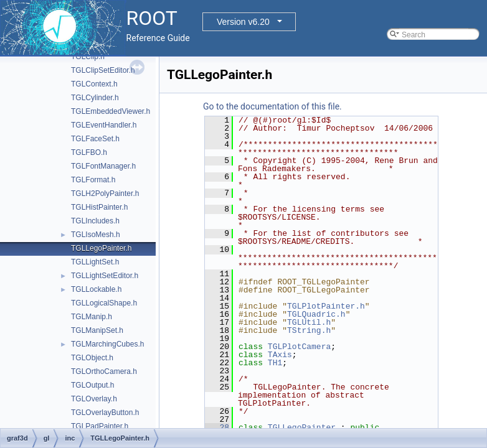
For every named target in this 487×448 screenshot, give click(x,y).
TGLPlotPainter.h (326, 306)
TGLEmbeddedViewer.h (111, 111)
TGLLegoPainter (302, 427)
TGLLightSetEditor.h (105, 276)
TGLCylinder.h (95, 98)
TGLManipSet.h (97, 330)
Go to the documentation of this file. (272, 106)
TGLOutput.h (92, 385)
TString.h (309, 330)
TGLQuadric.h (316, 314)
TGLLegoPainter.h (101, 248)
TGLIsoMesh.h (96, 235)
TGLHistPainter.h (99, 207)
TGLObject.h (92, 358)
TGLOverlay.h (94, 399)
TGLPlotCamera (299, 347)
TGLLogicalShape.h (104, 303)
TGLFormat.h (93, 180)
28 (217, 427)
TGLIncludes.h (95, 221)
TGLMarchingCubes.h (107, 344)
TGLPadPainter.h (100, 426)
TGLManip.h (92, 317)
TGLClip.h (88, 57)
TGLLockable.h (96, 289)
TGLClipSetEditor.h (103, 70)
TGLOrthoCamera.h (104, 371)
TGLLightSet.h (95, 262)
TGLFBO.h (89, 152)
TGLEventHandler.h (104, 125)
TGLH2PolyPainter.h (105, 194)
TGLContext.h (94, 84)
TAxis (280, 355)
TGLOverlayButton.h (105, 413)
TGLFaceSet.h (95, 139)
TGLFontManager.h (103, 166)
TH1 (275, 363)
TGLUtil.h (309, 322)
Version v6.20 (243, 22)
